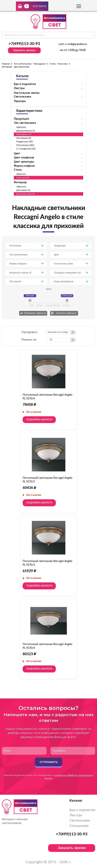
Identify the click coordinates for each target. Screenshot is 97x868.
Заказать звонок (24, 50)
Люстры (76, 815)
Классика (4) (23, 178)
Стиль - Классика (59, 64)
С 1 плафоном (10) (26, 149)
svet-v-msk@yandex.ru (73, 44)
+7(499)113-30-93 (24, 44)
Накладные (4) (24, 134)
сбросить (21, 127)
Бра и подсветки (82, 810)
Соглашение (79, 826)
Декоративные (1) (26, 131)
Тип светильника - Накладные (30, 64)
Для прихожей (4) (25, 194)
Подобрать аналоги (39, 420)
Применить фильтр (35, 313)
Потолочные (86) (25, 145)
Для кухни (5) (23, 190)
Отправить (49, 762)
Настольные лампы (27, 93)
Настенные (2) (24, 138)
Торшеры (20, 101)
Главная (6, 64)
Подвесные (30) (24, 142)
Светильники (80, 821)
